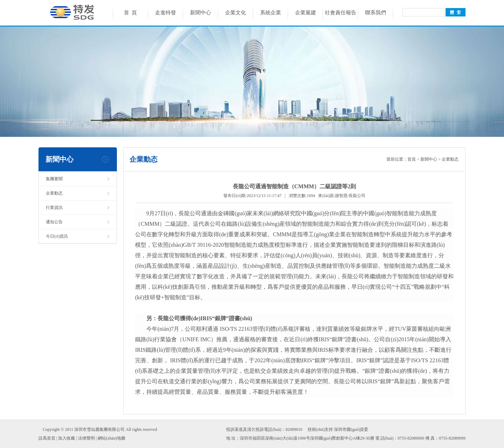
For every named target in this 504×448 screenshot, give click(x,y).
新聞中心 (201, 13)
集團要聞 (54, 179)
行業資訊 (54, 208)
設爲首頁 (47, 438)
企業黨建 (306, 13)
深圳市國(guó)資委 (351, 429)
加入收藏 (66, 438)
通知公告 (54, 222)
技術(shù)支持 (320, 429)
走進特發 (166, 13)
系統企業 (271, 13)
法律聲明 (86, 438)
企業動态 (54, 193)
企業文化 (236, 13)
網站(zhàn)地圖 (111, 438)
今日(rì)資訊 (57, 236)
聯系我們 (376, 13)
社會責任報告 (341, 13)
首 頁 (131, 13)
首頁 (412, 159)
